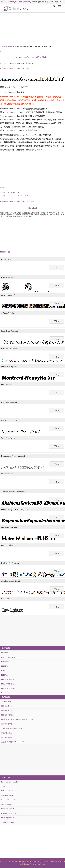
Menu (59, 5)
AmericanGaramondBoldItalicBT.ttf (17, 196)
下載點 (57, 268)
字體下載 (58, 2)
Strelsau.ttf (5, 786)
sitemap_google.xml (16, 2)
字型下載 (50, 2)
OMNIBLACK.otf (7, 791)
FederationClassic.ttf (8, 809)
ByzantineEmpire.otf (8, 680)
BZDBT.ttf (5, 675)
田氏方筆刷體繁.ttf (8, 715)
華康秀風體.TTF (7, 711)
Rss (1, 2)
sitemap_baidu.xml (31, 2)
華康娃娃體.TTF (7, 706)
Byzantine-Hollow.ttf (8, 693)
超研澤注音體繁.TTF (8, 737)
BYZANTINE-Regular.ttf (9, 684)
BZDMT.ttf (5, 666)
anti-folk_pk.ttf (6, 804)
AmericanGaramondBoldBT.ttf (32, 57)
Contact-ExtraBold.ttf (8, 800)
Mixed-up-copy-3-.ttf (8, 795)
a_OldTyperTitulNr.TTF (9, 822)
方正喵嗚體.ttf (6, 702)
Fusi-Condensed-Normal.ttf (10, 782)
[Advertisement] (32, 29)
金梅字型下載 (29, 864)
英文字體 (13, 46)
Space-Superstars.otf (8, 818)
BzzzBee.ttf (5, 662)
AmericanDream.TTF (12, 192)
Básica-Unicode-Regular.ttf (10, 657)
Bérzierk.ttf (5, 653)
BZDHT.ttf (5, 671)
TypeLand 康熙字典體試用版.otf (12, 729)
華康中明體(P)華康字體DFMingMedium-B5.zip (17, 720)
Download (32, 208)
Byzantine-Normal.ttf (8, 688)
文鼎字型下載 (40, 864)
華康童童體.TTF (7, 724)
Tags (5, 2)
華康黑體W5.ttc (6, 733)
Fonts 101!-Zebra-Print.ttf (9, 813)
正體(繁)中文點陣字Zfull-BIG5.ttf (12, 742)
